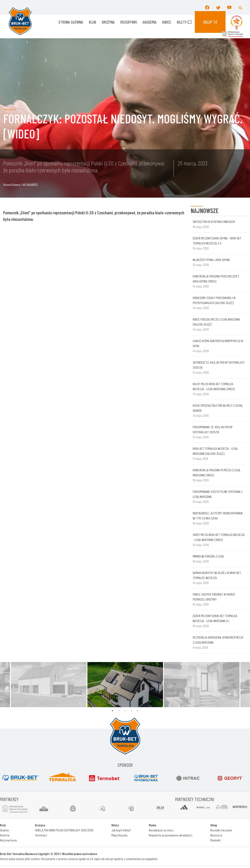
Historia (5, 835)
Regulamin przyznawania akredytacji (171, 835)
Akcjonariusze (8, 840)
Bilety (184, 22)
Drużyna (108, 22)
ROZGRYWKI (129, 22)
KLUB (92, 22)
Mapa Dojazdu (119, 835)
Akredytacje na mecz (161, 830)
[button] (241, 7)
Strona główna (71, 22)
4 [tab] (131, 711)
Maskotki (215, 840)
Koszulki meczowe (221, 830)
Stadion (4, 830)
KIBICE (167, 22)
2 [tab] (119, 711)
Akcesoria (216, 835)
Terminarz (41, 835)
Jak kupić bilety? (121, 830)
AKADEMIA (150, 22)
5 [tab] (138, 711)
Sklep (210, 22)
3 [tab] (125, 711)
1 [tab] (112, 711)
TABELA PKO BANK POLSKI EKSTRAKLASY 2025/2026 (64, 830)
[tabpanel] (125, 685)
